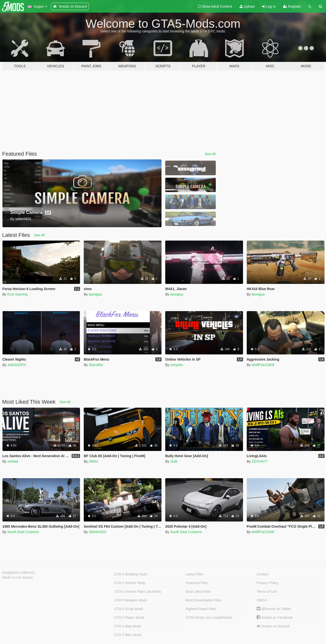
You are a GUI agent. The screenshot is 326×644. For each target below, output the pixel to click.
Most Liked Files (198, 592)
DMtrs (93, 461)
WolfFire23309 (263, 365)
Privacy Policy (267, 583)
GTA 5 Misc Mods (128, 635)
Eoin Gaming (17, 294)
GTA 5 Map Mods (128, 626)
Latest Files (194, 574)
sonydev (177, 365)
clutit (174, 461)
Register (292, 6)
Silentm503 (97, 532)
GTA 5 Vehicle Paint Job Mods (138, 592)
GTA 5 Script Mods (129, 609)
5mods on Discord (273, 626)
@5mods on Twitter (274, 609)
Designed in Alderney (19, 572)
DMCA (262, 600)
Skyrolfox (96, 365)
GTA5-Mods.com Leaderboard (209, 618)
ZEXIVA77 (260, 461)
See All (210, 154)
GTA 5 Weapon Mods (131, 600)
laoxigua (95, 294)
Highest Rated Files (201, 609)
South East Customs (23, 532)
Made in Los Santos (18, 577)
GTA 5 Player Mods (129, 618)
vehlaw (13, 461)
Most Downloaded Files (204, 600)
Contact (263, 574)
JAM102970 (17, 365)
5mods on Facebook (275, 618)
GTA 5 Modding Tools (131, 574)
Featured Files (197, 583)
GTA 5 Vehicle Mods (130, 583)
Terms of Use (267, 592)
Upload (247, 6)
